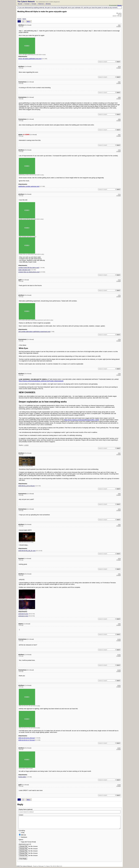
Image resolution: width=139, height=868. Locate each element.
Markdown (23, 837)
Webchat (41, 4)
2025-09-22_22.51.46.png (26, 486)
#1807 (119, 748)
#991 (119, 574)
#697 (119, 135)
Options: (21, 840)
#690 (119, 119)
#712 (119, 194)
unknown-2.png (23, 616)
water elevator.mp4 (24, 270)
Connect (27, 4)
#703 (119, 150)
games (24, 19)
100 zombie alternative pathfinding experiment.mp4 (34, 332)
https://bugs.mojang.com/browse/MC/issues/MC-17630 (82, 420)
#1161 (119, 655)
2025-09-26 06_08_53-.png (27, 551)
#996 (119, 624)
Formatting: (69, 834)
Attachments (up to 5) (25, 844)
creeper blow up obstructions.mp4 (29, 272)
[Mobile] (48, 4)
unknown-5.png (23, 614)
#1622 (119, 685)
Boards (20, 4)
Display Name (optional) (26, 809)
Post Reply (23, 859)
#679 (119, 66)
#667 (119, 25)
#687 (119, 82)
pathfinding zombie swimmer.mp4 (29, 186)
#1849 (119, 785)
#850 (119, 494)
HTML (22, 833)
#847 (119, 453)
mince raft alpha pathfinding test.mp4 (30, 59)
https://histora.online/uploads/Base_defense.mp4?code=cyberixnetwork (41, 381)
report (118, 62)
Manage (119, 5)
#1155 (119, 639)
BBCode (22, 835)
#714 (119, 280)
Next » (29, 21)
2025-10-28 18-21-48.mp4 (27, 738)
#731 (119, 295)
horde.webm (22, 777)
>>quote (118, 26)
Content (21, 815)
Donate (34, 4)
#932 (119, 524)
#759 (119, 339)
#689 (119, 97)
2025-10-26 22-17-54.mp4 (27, 740)
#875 (119, 509)
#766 (119, 374)
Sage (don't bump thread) (27, 842)
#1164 (119, 670)
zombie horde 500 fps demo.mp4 (29, 268)
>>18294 (26, 445)
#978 (119, 558)
